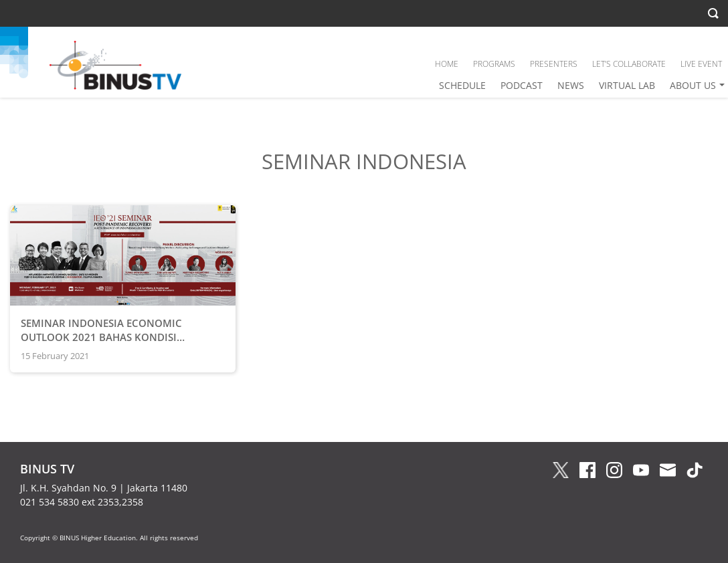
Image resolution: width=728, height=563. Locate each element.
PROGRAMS (494, 64)
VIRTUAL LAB (627, 85)
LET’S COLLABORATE (629, 64)
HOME (447, 64)
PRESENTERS (554, 64)
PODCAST (522, 85)
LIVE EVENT (701, 64)
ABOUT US (693, 85)
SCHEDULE (462, 85)
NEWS (571, 85)
